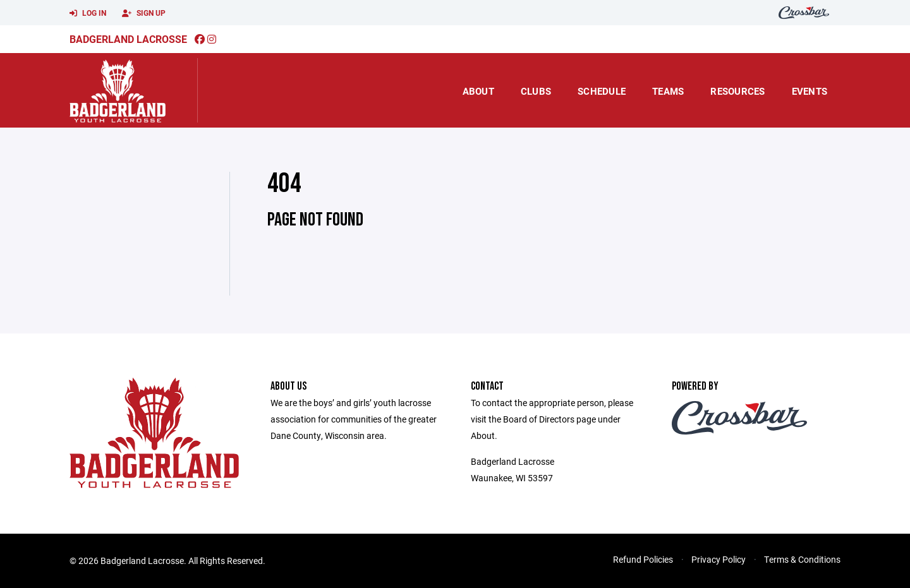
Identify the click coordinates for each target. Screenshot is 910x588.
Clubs (536, 91)
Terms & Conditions (802, 559)
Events (810, 91)
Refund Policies (643, 559)
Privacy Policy (719, 559)
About (478, 91)
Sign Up (144, 13)
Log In (88, 13)
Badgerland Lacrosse (128, 39)
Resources (737, 91)
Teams (668, 91)
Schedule (602, 91)
